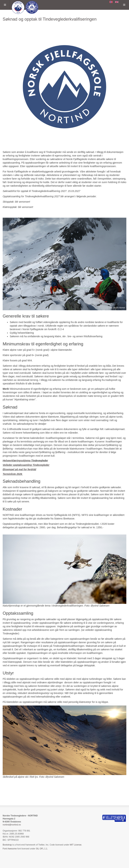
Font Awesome (10, 849)
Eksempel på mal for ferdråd (19, 469)
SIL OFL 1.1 (42, 849)
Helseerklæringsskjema (17, 461)
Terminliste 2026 (13, 474)
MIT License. (76, 845)
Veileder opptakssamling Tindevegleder (26, 465)
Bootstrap (7, 845)
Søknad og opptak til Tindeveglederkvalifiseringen (50, 19)
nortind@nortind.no (12, 825)
